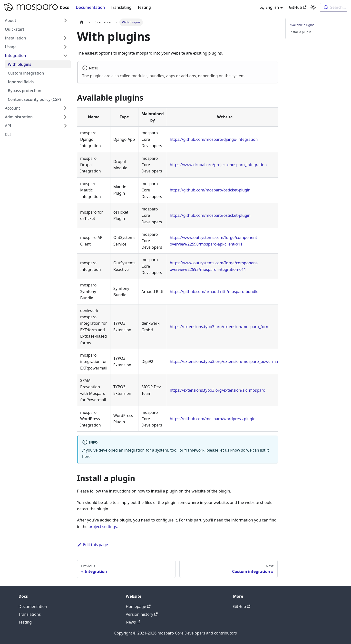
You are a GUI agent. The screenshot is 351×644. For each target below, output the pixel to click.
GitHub (298, 7)
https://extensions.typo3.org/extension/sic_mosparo (218, 390)
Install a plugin (300, 32)
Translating (121, 7)
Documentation (90, 7)
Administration (19, 117)
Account (12, 108)
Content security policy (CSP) (34, 99)
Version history (142, 614)
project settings (103, 527)
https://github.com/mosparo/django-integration (214, 139)
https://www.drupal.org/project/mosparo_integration (218, 165)
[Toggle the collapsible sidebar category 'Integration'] (65, 56)
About (10, 20)
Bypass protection (24, 91)
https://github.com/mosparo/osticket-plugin (210, 190)
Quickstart (15, 29)
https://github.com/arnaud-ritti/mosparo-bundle (214, 292)
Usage (11, 47)
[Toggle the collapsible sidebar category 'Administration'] (65, 117)
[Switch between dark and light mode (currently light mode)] (313, 7)
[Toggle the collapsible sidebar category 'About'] (65, 20)
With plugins (19, 64)
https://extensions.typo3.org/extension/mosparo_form (220, 327)
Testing (144, 7)
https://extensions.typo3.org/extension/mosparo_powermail (225, 361)
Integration (15, 56)
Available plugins (302, 25)
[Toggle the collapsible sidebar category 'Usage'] (65, 47)
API (8, 126)
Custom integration (26, 73)
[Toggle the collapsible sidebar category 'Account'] (65, 108)
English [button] (269, 7)
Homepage (138, 606)
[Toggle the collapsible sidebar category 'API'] (65, 126)
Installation (15, 38)
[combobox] (334, 7)
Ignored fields (21, 82)
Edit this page (93, 545)
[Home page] (82, 22)
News (133, 622)
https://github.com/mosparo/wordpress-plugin (213, 419)
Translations (30, 614)
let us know (230, 450)
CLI (8, 134)
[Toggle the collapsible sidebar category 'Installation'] (65, 38)
